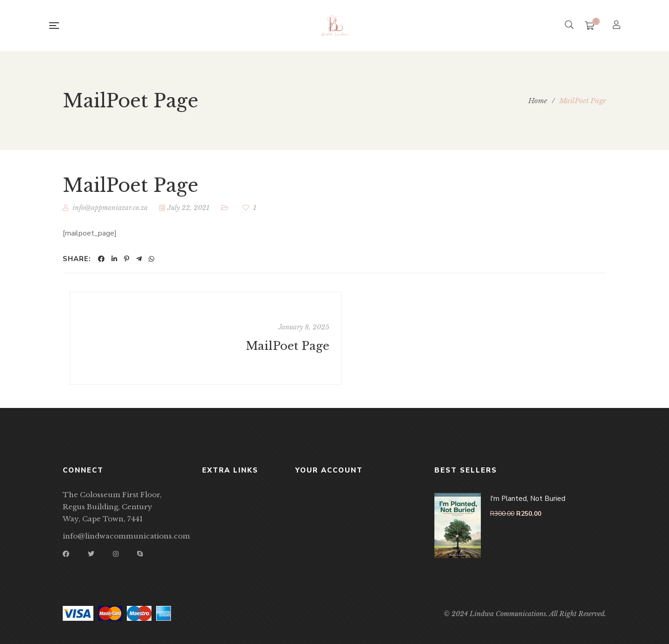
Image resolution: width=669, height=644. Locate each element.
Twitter (91, 554)
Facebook (66, 554)
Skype (140, 554)
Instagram (116, 554)
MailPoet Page (288, 346)
